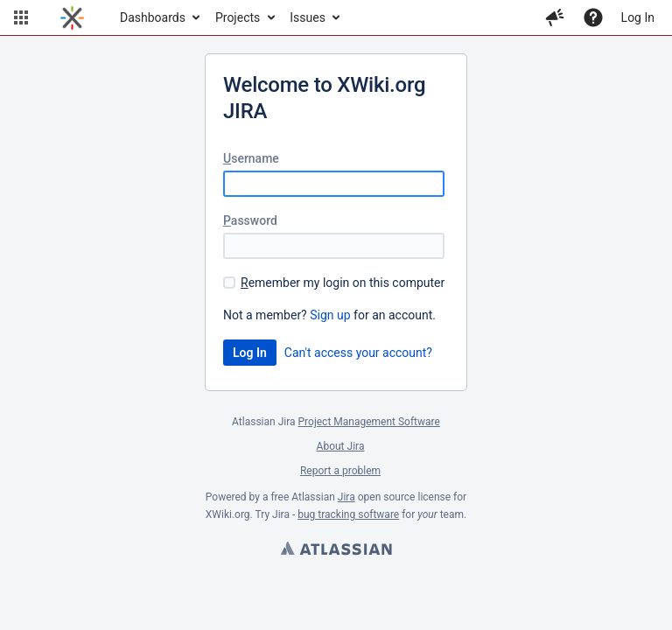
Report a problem (340, 471)
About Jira (341, 446)
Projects (238, 17)
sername (251, 158)
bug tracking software (348, 514)
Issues (308, 17)
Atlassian (336, 550)
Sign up (330, 315)
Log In (638, 17)
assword (250, 220)
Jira (346, 497)
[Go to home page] (72, 17)
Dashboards (153, 17)
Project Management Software (369, 422)
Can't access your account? (358, 353)
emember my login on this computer (343, 283)
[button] (21, 17)
